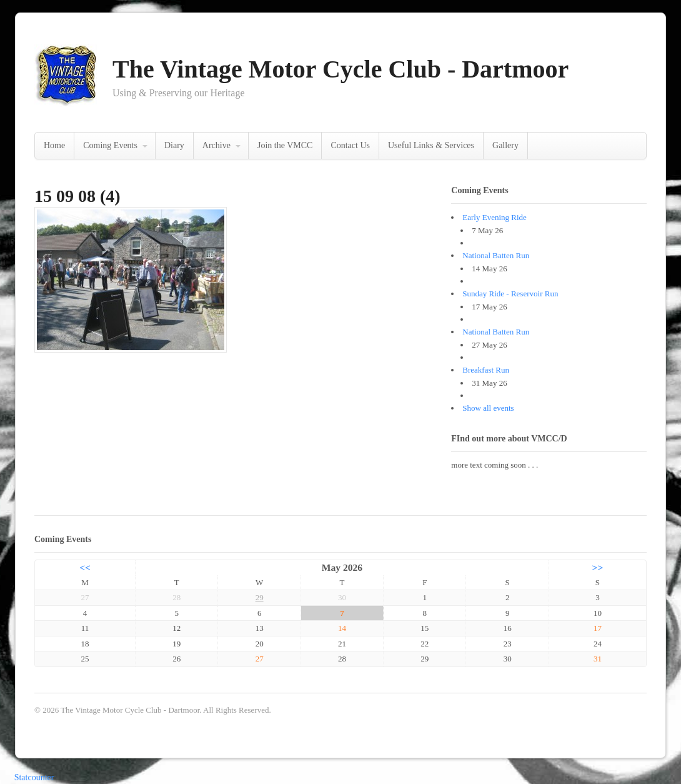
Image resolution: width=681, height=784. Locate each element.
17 (598, 628)
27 (260, 659)
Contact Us (350, 145)
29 (260, 597)
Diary (174, 145)
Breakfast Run (486, 370)
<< (85, 567)
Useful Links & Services (431, 145)
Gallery (505, 145)
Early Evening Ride (495, 217)
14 (342, 628)
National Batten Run (496, 255)
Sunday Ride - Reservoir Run (510, 294)
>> (598, 567)
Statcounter (34, 777)
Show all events (488, 408)
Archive (216, 145)
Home (54, 145)
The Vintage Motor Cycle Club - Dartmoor (340, 69)
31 (598, 659)
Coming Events (110, 145)
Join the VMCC (285, 145)
